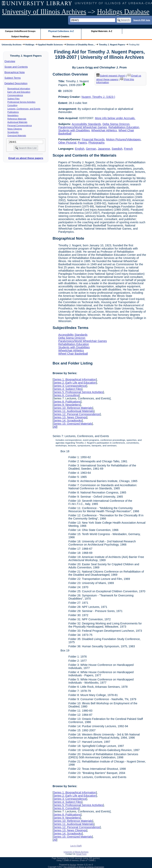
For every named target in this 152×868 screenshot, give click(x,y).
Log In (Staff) (76, 846)
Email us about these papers (26, 158)
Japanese (104, 149)
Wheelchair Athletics (104, 130)
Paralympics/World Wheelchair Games (83, 127)
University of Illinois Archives (44, 12)
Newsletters (13, 115)
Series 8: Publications (67, 402)
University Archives (11, 45)
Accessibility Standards (86, 124)
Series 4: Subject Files (67, 389)
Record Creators (61, 36)
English (80, 149)
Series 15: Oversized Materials (73, 424)
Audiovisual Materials (17, 122)
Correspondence (15, 95)
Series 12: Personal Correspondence (77, 414)
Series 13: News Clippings (70, 417)
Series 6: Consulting (66, 395)
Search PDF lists (142, 20)
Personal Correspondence (20, 125)
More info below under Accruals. (115, 118)
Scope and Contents (16, 67)
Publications (13, 112)
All (55, 427)
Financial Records (93, 139)
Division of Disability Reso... (81, 45)
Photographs (97, 143)
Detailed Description (16, 83)
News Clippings (15, 129)
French (128, 149)
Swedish (117, 149)
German (91, 149)
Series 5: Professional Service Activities (78, 392)
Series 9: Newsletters (67, 405)
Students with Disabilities (74, 130)
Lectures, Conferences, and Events (24, 109)
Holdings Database (123, 12)
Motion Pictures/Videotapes (123, 139)
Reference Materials (17, 119)
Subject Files (14, 99)
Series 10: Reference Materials (73, 408)
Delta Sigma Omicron (116, 124)
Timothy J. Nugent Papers (112, 45)
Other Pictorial (67, 143)
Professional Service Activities (22, 102)
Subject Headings (20, 36)
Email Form (81, 854)
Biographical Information (19, 89)
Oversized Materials (17, 135)
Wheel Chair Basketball (73, 354)
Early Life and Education (19, 92)
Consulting (12, 105)
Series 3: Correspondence (70, 386)
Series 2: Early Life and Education (75, 383)
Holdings (30, 45)
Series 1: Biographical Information (75, 379)
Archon (73, 865)
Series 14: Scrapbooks (68, 420)
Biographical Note (15, 72)
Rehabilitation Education (124, 127)
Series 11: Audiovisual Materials (73, 411)
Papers (82, 143)
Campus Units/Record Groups (20, 31)
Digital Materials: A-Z (102, 31)
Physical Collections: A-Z (61, 31)
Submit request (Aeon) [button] (111, 76)
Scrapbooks (13, 132)
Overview (10, 61)
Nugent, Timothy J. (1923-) (98, 97)
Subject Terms (13, 78)
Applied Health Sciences (50, 45)
